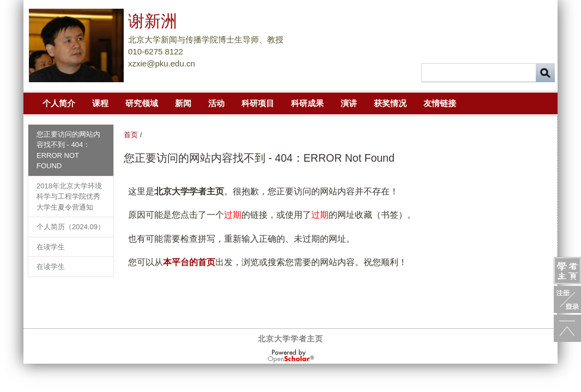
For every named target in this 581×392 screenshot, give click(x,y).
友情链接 (440, 103)
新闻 (183, 103)
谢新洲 (153, 21)
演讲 (349, 103)
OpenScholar (291, 356)
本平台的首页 (189, 262)
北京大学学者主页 (290, 339)
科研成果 (307, 103)
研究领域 (142, 103)
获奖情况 (390, 103)
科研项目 (258, 103)
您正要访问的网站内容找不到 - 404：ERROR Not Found (68, 150)
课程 (100, 103)
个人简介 (59, 103)
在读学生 (51, 247)
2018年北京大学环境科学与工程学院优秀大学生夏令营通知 (69, 197)
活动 (216, 103)
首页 (131, 135)
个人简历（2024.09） (71, 227)
